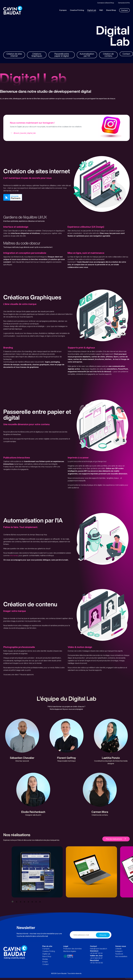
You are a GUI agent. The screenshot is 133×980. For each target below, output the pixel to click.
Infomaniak (14, 559)
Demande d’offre (124, 3)
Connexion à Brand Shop (106, 3)
